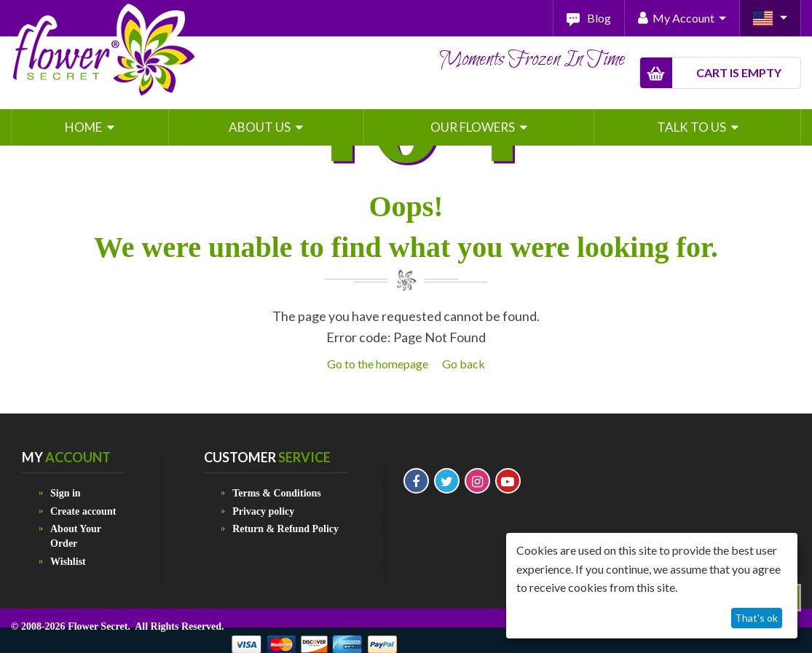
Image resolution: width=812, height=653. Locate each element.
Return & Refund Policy (285, 529)
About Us (261, 127)
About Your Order (76, 536)
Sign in (66, 493)
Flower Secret (98, 626)
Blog (599, 18)
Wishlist (68, 562)
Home (84, 127)
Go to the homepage (378, 364)
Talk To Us (693, 127)
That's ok (756, 618)
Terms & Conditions (277, 493)
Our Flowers (474, 127)
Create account (83, 511)
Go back (464, 364)
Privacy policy (263, 511)
